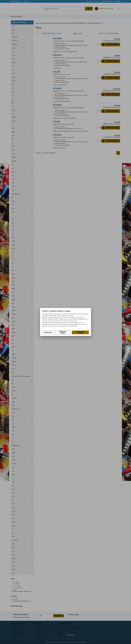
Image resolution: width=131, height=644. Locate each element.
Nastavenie (48, 332)
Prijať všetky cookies (80, 332)
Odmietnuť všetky (63, 332)
